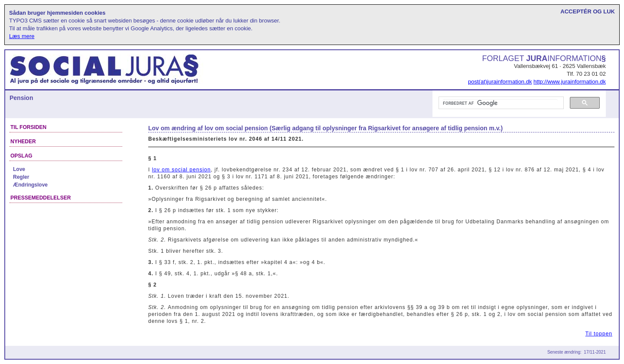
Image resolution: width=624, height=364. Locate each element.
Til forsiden (28, 127)
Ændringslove (30, 185)
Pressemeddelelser (41, 198)
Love (19, 169)
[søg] (500, 103)
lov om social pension (182, 170)
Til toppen (599, 334)
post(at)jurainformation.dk (500, 82)
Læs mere (22, 36)
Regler (21, 177)
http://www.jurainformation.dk (570, 82)
